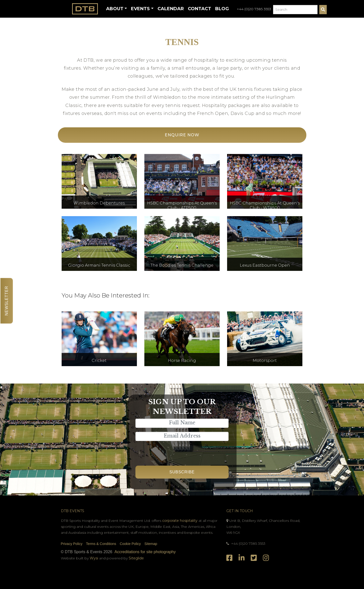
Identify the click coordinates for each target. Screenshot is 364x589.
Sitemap (151, 544)
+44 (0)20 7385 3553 (254, 9)
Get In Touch (240, 511)
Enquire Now (182, 135)
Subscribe (182, 472)
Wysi (94, 558)
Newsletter (7, 301)
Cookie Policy (130, 544)
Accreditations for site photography (145, 552)
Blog (222, 9)
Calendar (171, 9)
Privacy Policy (72, 544)
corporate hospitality (180, 521)
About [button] (115, 9)
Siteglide (136, 558)
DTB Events (73, 511)
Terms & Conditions (101, 544)
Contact (200, 9)
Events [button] (140, 9)
